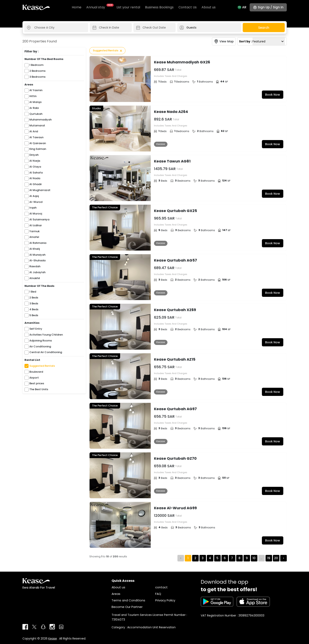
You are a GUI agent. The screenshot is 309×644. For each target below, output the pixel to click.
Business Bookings (159, 7)
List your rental (128, 7)
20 (276, 558)
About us (209, 7)
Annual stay (99, 7)
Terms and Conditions (128, 600)
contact (161, 587)
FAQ (158, 594)
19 (269, 558)
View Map (227, 41)
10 (254, 558)
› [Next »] (284, 558)
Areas (116, 594)
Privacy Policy (165, 600)
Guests (191, 28)
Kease (53, 638)
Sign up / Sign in (271, 7)
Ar (244, 7)
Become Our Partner (127, 607)
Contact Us (188, 7)
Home (77, 7)
